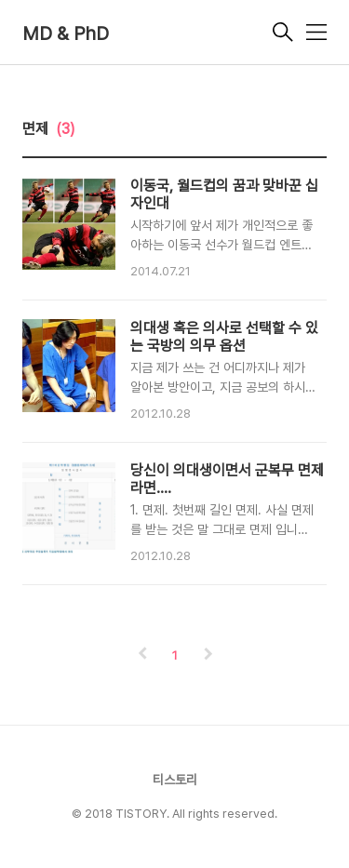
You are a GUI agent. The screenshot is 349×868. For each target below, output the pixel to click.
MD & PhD (66, 33)
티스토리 (175, 780)
